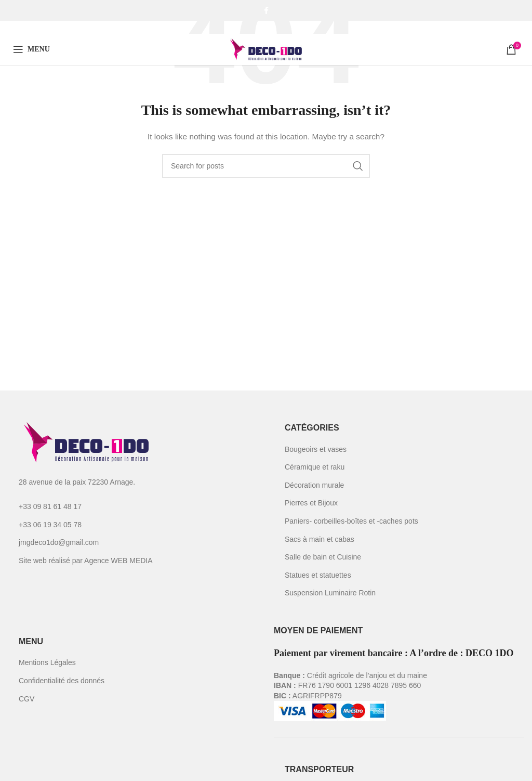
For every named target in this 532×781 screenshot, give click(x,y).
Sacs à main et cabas (320, 539)
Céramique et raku (315, 467)
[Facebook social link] (266, 10)
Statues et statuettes (318, 575)
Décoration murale (314, 485)
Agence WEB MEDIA (118, 561)
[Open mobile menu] (31, 49)
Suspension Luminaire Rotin (330, 593)
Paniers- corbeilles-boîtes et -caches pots (351, 521)
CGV (26, 699)
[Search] (266, 166)
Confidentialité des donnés (62, 681)
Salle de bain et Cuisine (323, 557)
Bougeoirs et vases (316, 449)
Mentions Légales (47, 662)
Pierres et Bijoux (311, 503)
